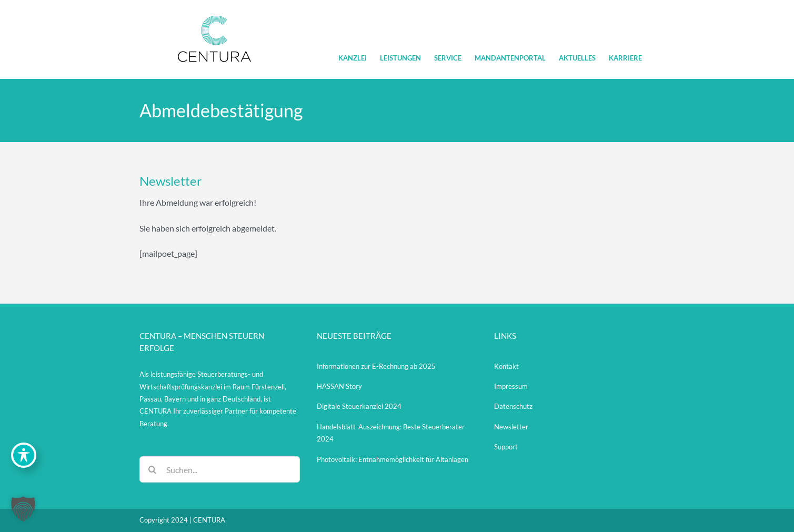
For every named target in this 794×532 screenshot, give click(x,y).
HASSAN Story (339, 386)
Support (506, 447)
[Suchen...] (220, 469)
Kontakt (506, 366)
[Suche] (153, 469)
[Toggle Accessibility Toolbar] (24, 455)
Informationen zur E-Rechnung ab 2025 (376, 366)
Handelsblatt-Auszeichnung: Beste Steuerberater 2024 (391, 433)
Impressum (511, 386)
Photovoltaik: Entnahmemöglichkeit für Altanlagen (393, 459)
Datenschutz (513, 406)
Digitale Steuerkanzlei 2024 (359, 406)
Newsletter (511, 427)
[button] (23, 509)
